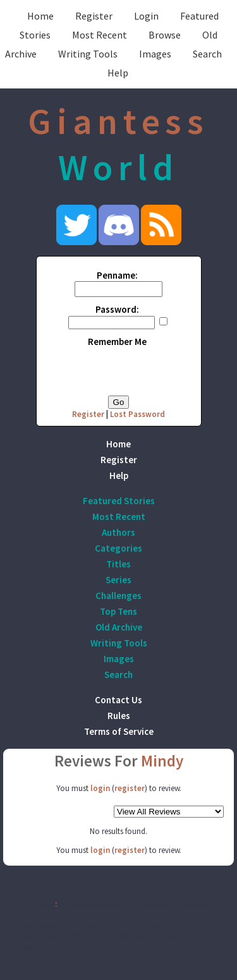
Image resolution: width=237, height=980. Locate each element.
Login (146, 16)
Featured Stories (119, 501)
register (130, 788)
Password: (117, 309)
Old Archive (119, 627)
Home (40, 16)
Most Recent (100, 35)
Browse (165, 35)
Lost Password (137, 414)
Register (94, 16)
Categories (118, 548)
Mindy (162, 761)
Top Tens (118, 611)
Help (118, 73)
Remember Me (117, 342)
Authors (118, 532)
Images (155, 54)
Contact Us (118, 700)
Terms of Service (119, 731)
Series (118, 580)
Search (207, 54)
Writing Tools (88, 54)
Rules (119, 716)
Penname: (117, 275)
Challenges (118, 596)
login (100, 788)
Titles (118, 564)
